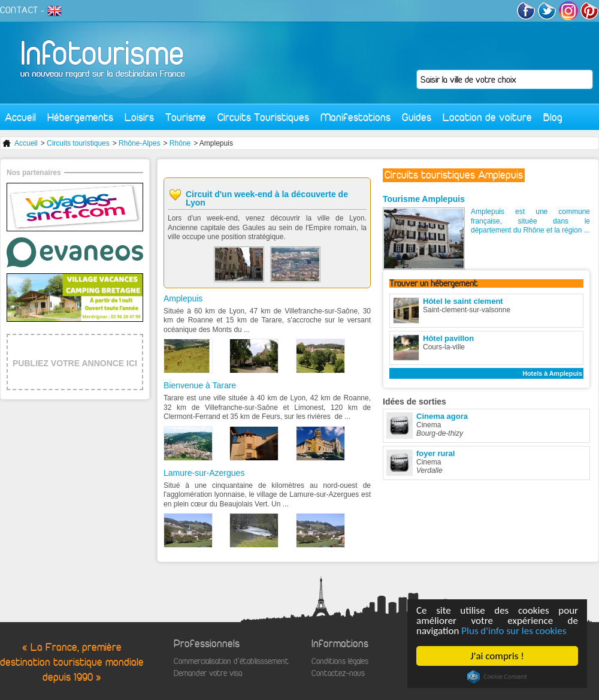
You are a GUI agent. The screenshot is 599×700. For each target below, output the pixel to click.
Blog (553, 117)
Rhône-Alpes (139, 143)
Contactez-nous (338, 673)
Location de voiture (487, 117)
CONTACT (19, 10)
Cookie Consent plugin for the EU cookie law (497, 677)
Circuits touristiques (78, 143)
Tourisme (186, 117)
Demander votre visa (208, 673)
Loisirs (139, 117)
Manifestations (356, 117)
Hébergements (80, 117)
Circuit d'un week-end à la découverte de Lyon (267, 198)
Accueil (20, 117)
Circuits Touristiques (263, 117)
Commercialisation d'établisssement (231, 661)
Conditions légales (340, 661)
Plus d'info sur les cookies (514, 631)
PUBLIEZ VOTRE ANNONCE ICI (75, 363)
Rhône (180, 143)
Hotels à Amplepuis (552, 373)
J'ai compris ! (497, 656)
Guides (417, 117)
